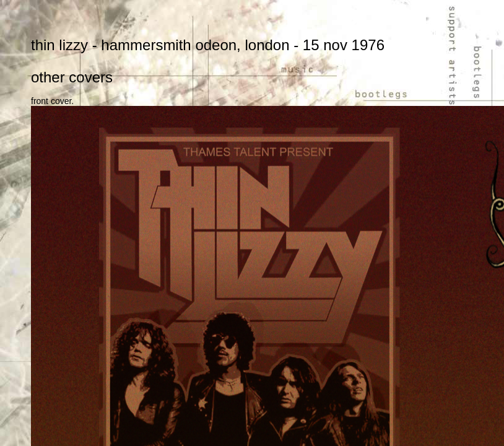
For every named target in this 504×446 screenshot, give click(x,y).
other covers (72, 77)
